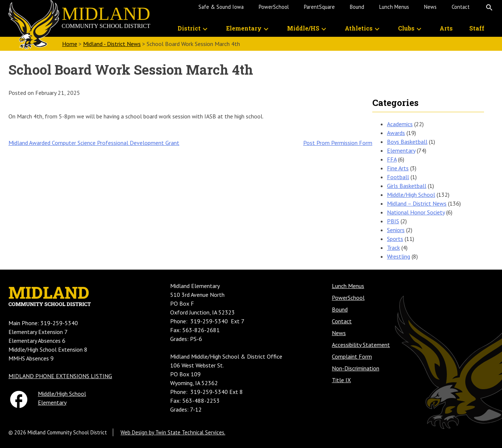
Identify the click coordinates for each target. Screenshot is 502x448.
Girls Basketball (407, 186)
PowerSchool (274, 7)
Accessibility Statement (361, 345)
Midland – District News (417, 203)
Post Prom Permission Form (338, 143)
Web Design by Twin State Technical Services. (173, 432)
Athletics (359, 28)
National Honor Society (416, 212)
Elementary (244, 28)
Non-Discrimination (356, 368)
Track (393, 248)
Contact (461, 7)
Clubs (406, 28)
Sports (395, 239)
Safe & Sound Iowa (221, 7)
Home (70, 44)
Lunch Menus (394, 7)
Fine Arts (398, 168)
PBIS (393, 221)
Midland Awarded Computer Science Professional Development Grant (94, 143)
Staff (477, 28)
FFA (392, 159)
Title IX (341, 380)
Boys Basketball (407, 142)
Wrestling (399, 256)
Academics (400, 124)
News (430, 7)
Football (398, 177)
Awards (396, 133)
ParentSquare (319, 7)
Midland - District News (112, 44)
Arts (446, 28)
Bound (357, 7)
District (189, 28)
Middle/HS (303, 28)
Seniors (396, 230)
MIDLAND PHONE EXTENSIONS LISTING (60, 376)
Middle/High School (411, 195)
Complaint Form (352, 356)
